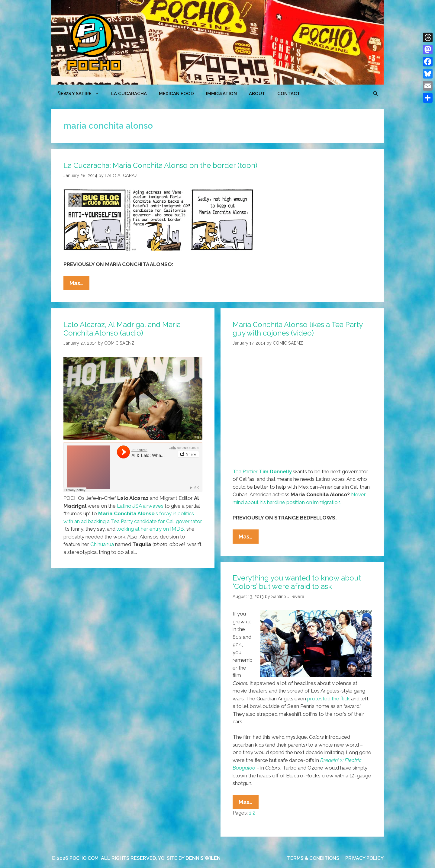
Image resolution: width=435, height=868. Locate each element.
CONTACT (289, 94)
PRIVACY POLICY (364, 858)
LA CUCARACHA (129, 94)
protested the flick (329, 699)
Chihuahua (102, 544)
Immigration (221, 94)
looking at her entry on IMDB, (151, 529)
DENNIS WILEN (203, 858)
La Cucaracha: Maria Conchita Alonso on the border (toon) (160, 165)
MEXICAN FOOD (176, 94)
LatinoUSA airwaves (140, 506)
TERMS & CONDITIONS (313, 858)
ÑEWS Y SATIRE (81, 94)
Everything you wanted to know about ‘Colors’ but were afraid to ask (297, 582)
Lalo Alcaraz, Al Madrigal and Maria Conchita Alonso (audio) (122, 329)
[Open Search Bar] (375, 94)
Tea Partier (262, 471)
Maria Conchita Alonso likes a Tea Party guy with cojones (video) (298, 329)
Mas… (79, 285)
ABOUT (257, 94)
